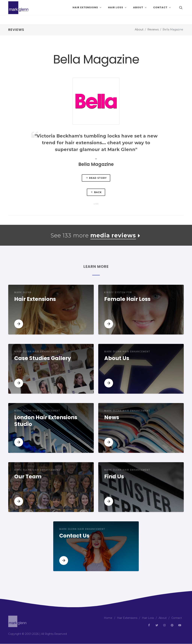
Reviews (153, 29)
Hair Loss (148, 618)
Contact (177, 618)
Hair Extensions (127, 618)
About (139, 29)
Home (108, 618)
